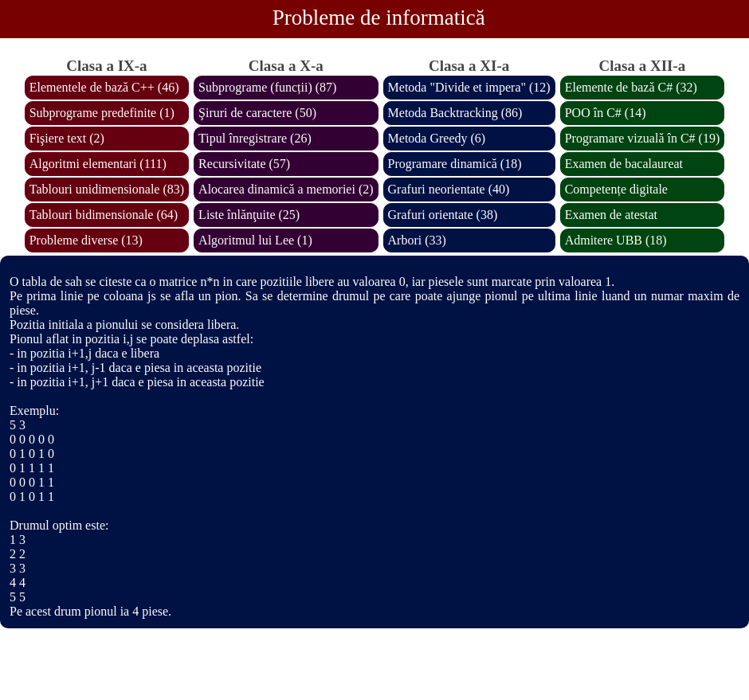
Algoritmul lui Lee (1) (255, 240)
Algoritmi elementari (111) (98, 164)
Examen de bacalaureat (624, 164)
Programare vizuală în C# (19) (643, 138)
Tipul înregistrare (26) (255, 138)
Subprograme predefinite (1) (102, 113)
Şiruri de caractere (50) (257, 113)
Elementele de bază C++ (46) (104, 87)
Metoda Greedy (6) (437, 138)
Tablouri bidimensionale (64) (104, 215)
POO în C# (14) (606, 113)
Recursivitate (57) (244, 164)
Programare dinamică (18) (455, 164)
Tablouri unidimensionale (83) (107, 189)
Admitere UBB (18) (616, 240)
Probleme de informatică (379, 18)
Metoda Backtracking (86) (455, 113)
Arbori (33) (417, 240)
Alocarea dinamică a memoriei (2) (286, 189)
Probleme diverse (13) (86, 240)
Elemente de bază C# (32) (631, 87)
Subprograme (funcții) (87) (267, 87)
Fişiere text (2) (67, 138)
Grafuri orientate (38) (443, 215)
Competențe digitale (616, 189)
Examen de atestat (611, 215)
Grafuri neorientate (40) (449, 189)
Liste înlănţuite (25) (249, 215)
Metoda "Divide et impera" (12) (469, 87)
